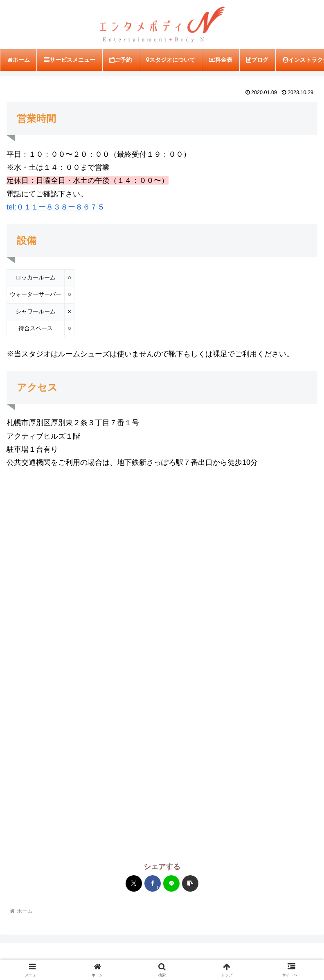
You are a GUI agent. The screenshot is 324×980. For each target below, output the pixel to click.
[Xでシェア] (134, 884)
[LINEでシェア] (171, 884)
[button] (190, 884)
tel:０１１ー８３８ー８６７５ (56, 208)
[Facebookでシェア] (153, 884)
